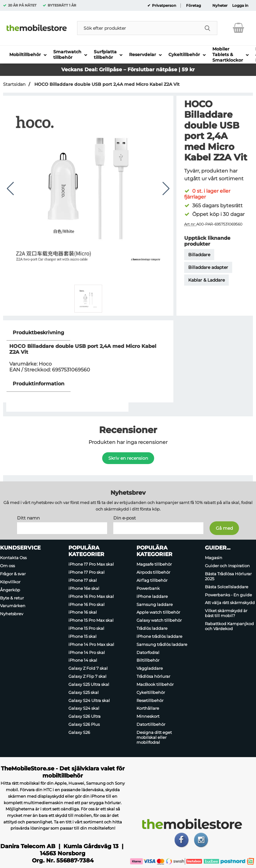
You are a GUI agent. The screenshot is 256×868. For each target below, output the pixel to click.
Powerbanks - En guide (228, 595)
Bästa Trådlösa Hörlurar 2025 (228, 576)
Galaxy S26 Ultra (85, 716)
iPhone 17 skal (83, 580)
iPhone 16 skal (83, 612)
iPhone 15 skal (82, 636)
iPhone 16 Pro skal (87, 604)
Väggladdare (150, 668)
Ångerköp (10, 590)
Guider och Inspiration (227, 566)
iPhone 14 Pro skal (87, 652)
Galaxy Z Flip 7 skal (87, 676)
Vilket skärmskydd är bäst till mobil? (226, 613)
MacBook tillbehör (155, 684)
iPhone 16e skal (84, 588)
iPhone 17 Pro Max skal (91, 564)
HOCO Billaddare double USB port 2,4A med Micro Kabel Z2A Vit (106, 84)
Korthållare (148, 708)
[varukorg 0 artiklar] (239, 28)
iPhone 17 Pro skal (87, 572)
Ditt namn (28, 518)
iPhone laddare (152, 596)
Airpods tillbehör (153, 572)
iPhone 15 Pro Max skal (91, 620)
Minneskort (148, 716)
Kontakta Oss (13, 558)
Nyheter (220, 6)
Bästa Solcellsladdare (227, 587)
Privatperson (164, 6)
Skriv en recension (128, 458)
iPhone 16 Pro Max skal (91, 596)
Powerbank (148, 588)
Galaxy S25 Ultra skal (89, 684)
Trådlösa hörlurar (153, 676)
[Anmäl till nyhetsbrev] (224, 528)
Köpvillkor (10, 582)
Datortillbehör (151, 724)
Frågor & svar (13, 574)
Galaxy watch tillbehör (159, 620)
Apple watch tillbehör (158, 612)
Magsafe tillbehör (154, 564)
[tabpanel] (88, 350)
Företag (193, 6)
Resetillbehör (150, 700)
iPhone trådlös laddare (159, 636)
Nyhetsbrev (12, 614)
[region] (88, 333)
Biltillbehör (148, 660)
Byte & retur (12, 598)
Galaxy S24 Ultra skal (89, 700)
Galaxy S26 (79, 732)
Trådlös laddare (152, 628)
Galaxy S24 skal (84, 708)
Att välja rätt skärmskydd (230, 603)
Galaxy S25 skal (84, 692)
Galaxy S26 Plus (84, 724)
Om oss (7, 566)
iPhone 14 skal (83, 660)
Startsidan (14, 84)
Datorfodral (148, 652)
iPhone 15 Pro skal (86, 628)
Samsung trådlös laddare (162, 644)
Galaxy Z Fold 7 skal (88, 668)
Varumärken (13, 606)
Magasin (214, 558)
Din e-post (125, 518)
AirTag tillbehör (152, 580)
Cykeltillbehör (151, 692)
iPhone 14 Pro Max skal (91, 644)
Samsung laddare (155, 604)
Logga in (240, 6)
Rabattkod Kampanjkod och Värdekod (229, 626)
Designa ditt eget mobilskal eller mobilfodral (154, 737)
